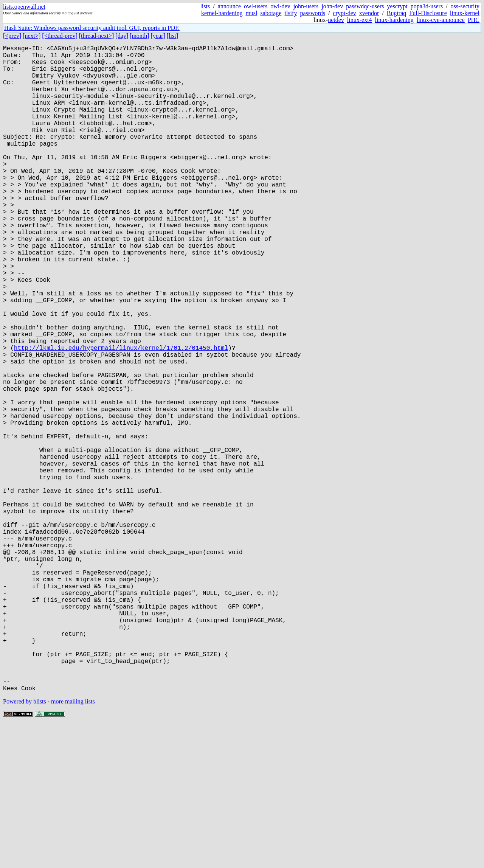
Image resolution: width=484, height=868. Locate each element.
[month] (140, 36)
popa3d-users (427, 6)
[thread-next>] (97, 36)
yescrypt (397, 6)
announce (229, 6)
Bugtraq (397, 13)
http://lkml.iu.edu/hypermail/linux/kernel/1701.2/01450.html (121, 416)
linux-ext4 (360, 20)
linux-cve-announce (441, 20)
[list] (172, 36)
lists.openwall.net (24, 7)
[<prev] (12, 36)
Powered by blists (25, 845)
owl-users (256, 6)
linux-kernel (465, 13)
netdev (336, 20)
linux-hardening (394, 20)
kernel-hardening (222, 13)
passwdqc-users (365, 6)
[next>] (32, 36)
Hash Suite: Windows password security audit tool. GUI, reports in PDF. (92, 28)
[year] (158, 36)
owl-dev (280, 6)
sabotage (271, 13)
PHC (474, 20)
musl (251, 13)
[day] (122, 36)
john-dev (332, 6)
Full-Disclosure (428, 13)
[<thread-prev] (60, 36)
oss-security (465, 6)
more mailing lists (73, 845)
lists (205, 6)
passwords (313, 13)
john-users (306, 6)
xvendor (369, 13)
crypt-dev (345, 13)
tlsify (291, 13)
